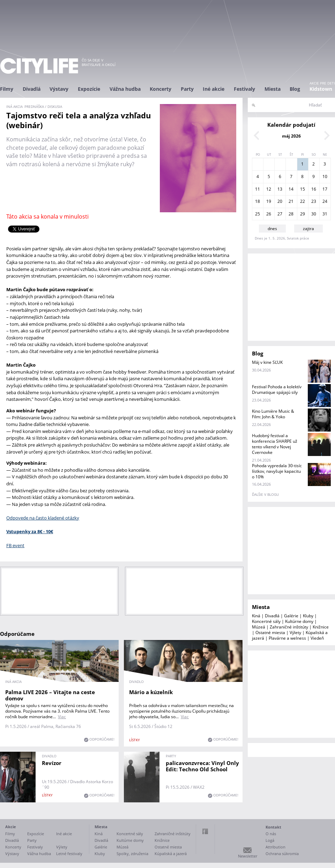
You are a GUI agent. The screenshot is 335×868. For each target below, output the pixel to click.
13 (280, 189)
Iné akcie (214, 89)
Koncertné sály (266, 621)
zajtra (308, 229)
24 (325, 201)
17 (325, 189)
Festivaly (244, 89)
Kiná (256, 616)
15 (303, 189)
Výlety (295, 632)
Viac (62, 717)
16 (314, 189)
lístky (135, 740)
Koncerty (161, 89)
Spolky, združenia (132, 854)
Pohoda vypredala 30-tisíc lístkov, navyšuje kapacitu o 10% (277, 471)
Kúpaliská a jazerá (171, 854)
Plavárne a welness (287, 638)
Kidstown (321, 89)
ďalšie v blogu (265, 494)
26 (269, 214)
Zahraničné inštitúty (289, 627)
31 (325, 214)
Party (187, 89)
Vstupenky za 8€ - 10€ (30, 531)
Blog (295, 89)
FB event (15, 545)
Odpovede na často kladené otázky (43, 518)
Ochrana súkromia (282, 854)
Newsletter (248, 856)
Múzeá (259, 627)
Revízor (52, 763)
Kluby (308, 616)
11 (258, 189)
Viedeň (317, 638)
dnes (272, 229)
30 (314, 214)
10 (325, 176)
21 (291, 201)
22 (303, 201)
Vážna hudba (125, 89)
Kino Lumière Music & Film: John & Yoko (273, 414)
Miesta (273, 89)
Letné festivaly (69, 854)
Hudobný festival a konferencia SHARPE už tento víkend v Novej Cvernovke (275, 444)
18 (258, 201)
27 (280, 214)
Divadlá (32, 89)
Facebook (205, 831)
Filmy (7, 89)
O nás (271, 834)
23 (314, 201)
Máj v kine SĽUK (267, 362)
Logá (270, 840)
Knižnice (321, 627)
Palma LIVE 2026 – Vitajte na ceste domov (50, 695)
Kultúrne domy (299, 621)
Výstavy (59, 89)
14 (291, 189)
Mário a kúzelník (151, 692)
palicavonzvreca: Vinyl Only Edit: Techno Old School (202, 766)
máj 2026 (291, 136)
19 (269, 201)
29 (303, 214)
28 (291, 214)
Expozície (89, 89)
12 (269, 189)
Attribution (276, 847)
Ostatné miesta (270, 632)
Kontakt (273, 827)
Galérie (291, 616)
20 (280, 201)
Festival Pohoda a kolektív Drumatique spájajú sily (277, 389)
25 (258, 214)
